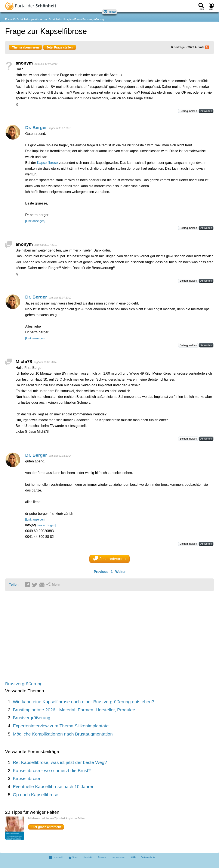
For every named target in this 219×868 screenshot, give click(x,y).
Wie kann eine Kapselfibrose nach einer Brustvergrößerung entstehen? (84, 702)
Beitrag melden (188, 111)
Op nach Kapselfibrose (36, 795)
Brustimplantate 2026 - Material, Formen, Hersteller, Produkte (74, 710)
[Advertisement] (71, 636)
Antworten (206, 111)
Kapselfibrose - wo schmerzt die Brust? (52, 770)
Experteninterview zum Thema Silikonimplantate (61, 726)
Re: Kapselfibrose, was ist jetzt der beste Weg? (60, 762)
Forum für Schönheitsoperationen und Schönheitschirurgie (38, 19)
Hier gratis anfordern (46, 827)
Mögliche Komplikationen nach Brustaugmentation (63, 734)
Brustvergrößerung (24, 684)
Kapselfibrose (47, 163)
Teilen (14, 585)
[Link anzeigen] (35, 221)
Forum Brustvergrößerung (89, 19)
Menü (109, 12)
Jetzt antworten (110, 559)
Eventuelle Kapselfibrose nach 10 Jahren (54, 786)
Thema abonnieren (25, 47)
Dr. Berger (36, 127)
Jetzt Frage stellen (59, 47)
